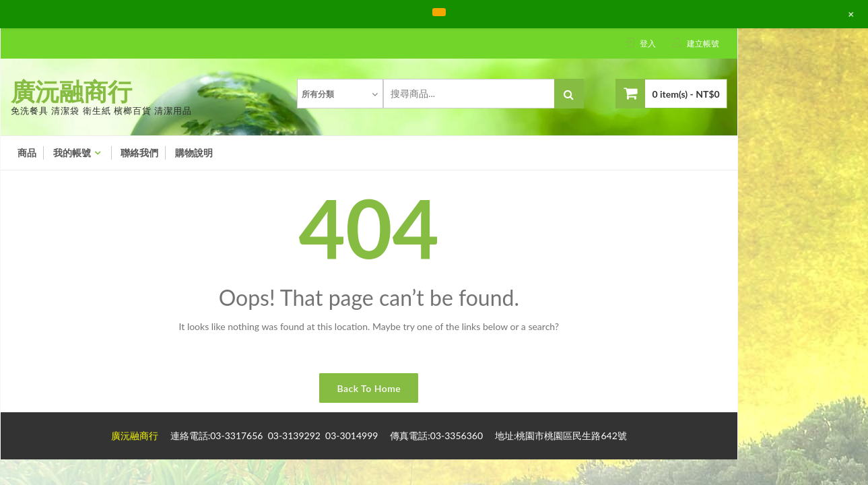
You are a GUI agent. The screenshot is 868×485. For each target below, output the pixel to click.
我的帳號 (72, 153)
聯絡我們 (139, 153)
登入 (648, 43)
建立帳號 (703, 43)
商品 (27, 153)
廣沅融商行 (71, 91)
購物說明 (194, 153)
